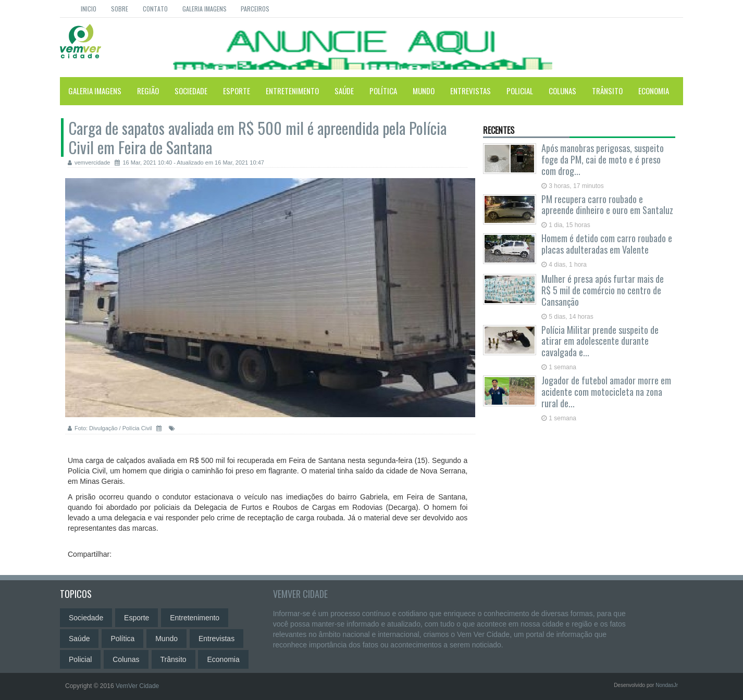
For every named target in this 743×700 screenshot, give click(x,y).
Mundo (424, 91)
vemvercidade (89, 162)
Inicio (89, 9)
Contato (155, 9)
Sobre (120, 9)
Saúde (344, 91)
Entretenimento (292, 91)
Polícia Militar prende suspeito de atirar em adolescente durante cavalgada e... (600, 341)
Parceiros (255, 9)
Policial (520, 91)
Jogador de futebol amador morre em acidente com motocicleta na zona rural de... (606, 392)
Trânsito (607, 91)
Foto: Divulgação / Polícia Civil (110, 428)
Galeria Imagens (205, 9)
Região (148, 91)
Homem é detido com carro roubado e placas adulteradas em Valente (607, 244)
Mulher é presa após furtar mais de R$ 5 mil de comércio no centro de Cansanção (603, 290)
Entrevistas (470, 91)
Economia (654, 91)
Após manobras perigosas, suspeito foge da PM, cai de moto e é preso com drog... (603, 159)
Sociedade (191, 91)
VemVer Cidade (300, 594)
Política (383, 91)
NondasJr (667, 685)
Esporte (237, 91)
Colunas (562, 91)
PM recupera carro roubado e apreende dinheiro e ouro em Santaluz (607, 205)
